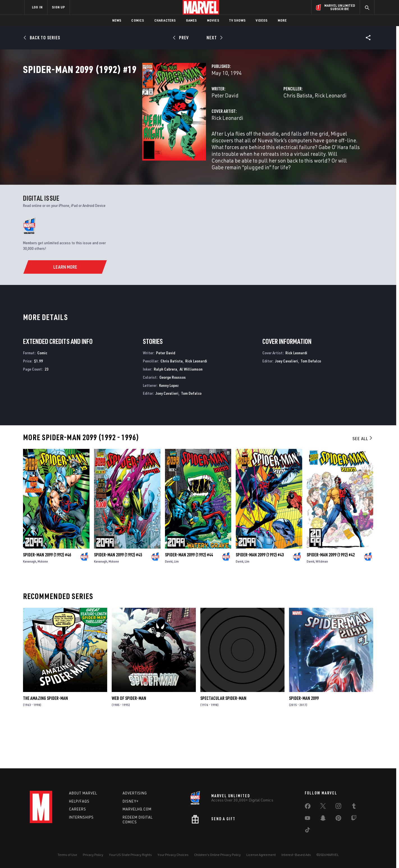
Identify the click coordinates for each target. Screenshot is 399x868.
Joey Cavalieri (167, 437)
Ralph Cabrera (165, 412)
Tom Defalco (191, 437)
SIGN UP (58, 7)
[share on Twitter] (323, 807)
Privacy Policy (93, 855)
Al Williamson (191, 412)
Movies (213, 20)
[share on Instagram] (338, 807)
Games (192, 20)
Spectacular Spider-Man (223, 742)
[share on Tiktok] (308, 831)
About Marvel (83, 793)
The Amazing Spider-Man (45, 742)
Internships (81, 817)
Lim (176, 605)
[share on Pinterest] (338, 819)
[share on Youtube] (308, 819)
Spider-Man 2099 (304, 742)
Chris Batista (256, 120)
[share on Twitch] (354, 819)
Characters (165, 20)
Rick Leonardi (289, 120)
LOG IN (37, 7)
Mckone (43, 605)
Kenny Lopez (169, 429)
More (282, 20)
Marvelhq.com (137, 809)
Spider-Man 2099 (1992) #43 (260, 598)
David (169, 605)
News (117, 20)
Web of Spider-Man (129, 742)
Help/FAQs (79, 801)
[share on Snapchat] (323, 819)
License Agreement (261, 855)
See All (363, 482)
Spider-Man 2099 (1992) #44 (189, 598)
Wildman (322, 605)
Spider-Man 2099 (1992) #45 (118, 598)
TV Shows (238, 20)
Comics (138, 20)
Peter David (141, 120)
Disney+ (131, 801)
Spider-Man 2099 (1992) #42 (331, 598)
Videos (262, 20)
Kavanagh (30, 605)
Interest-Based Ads (296, 855)
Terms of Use (67, 855)
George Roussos (173, 420)
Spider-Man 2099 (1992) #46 (47, 598)
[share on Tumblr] (354, 807)
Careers (78, 809)
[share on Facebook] (308, 807)
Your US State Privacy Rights (130, 855)
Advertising (135, 793)
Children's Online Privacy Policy (217, 855)
